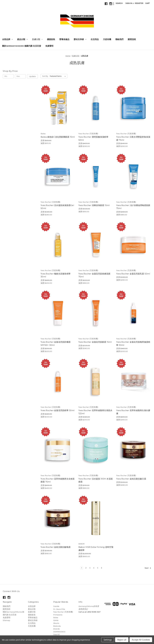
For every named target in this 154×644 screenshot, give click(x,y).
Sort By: (45, 76)
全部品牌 (7, 39)
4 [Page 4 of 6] (94, 568)
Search (119, 3)
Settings (108, 640)
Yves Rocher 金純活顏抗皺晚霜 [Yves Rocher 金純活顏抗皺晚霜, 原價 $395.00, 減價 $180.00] (56, 547)
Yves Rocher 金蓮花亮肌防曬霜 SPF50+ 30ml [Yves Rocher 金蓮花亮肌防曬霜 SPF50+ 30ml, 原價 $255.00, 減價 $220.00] (56, 344)
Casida (56, 606)
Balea (56, 618)
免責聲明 (49, 46)
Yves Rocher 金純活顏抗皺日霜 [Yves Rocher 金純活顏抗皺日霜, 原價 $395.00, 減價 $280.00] (131, 479)
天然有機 (107, 39)
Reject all (122, 640)
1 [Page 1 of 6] (82, 568)
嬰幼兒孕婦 (80, 39)
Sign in (129, 3)
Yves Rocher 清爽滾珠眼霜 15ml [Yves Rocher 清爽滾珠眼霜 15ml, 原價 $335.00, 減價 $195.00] (94, 205)
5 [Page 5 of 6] (98, 568)
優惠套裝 (51, 39)
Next (148, 568)
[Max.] (20, 76)
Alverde (56, 629)
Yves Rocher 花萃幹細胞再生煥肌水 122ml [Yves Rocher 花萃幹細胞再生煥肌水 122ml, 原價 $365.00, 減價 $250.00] (95, 412)
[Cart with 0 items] (147, 3)
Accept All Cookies (141, 640)
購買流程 (132, 39)
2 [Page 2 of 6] (86, 568)
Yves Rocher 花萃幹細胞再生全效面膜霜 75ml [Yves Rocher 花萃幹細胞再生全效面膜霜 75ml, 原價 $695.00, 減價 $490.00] (58, 480)
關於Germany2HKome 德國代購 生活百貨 (22, 46)
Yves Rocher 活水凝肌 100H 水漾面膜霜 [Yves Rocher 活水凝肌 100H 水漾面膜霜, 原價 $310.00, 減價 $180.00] (96, 480)
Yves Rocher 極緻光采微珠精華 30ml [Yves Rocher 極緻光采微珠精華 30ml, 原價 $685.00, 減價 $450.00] (56, 275)
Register (139, 3)
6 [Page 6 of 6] (102, 568)
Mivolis (56, 623)
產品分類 (22, 39)
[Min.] (8, 76)
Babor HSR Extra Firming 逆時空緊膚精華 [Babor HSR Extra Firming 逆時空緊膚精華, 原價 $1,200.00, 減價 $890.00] (96, 549)
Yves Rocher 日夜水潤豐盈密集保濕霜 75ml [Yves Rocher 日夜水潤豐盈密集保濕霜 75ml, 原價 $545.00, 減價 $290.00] (133, 138)
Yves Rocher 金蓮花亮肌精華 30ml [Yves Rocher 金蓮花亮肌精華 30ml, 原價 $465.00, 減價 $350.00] (57, 410)
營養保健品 (64, 39)
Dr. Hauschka (59, 609)
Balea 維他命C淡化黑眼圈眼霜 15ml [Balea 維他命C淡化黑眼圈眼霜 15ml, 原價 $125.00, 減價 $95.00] (58, 137)
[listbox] (58, 76)
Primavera (58, 615)
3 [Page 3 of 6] (90, 568)
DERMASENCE (59, 632)
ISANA (56, 620)
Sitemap (6, 620)
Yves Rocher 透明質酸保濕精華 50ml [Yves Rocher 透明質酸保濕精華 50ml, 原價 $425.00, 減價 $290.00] (93, 138)
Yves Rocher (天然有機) (63, 612)
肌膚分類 (37, 39)
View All (56, 635)
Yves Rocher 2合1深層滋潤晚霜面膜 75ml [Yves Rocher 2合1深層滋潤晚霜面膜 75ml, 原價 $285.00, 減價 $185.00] (133, 207)
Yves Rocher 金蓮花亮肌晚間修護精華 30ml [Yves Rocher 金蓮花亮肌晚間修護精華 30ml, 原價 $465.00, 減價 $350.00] (133, 344)
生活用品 (95, 39)
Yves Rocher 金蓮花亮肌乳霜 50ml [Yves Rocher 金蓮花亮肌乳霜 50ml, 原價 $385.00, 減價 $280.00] (133, 274)
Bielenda (57, 626)
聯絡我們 (119, 39)
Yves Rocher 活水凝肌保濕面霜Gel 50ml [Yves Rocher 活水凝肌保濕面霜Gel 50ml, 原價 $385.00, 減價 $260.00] (57, 207)
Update (32, 76)
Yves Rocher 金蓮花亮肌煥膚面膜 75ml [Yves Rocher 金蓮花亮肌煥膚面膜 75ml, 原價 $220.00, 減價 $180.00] (94, 275)
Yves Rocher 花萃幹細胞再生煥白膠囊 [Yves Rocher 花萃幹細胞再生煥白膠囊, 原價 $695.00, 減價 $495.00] (133, 412)
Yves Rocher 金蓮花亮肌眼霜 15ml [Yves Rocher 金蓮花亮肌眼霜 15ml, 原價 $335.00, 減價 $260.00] (95, 342)
